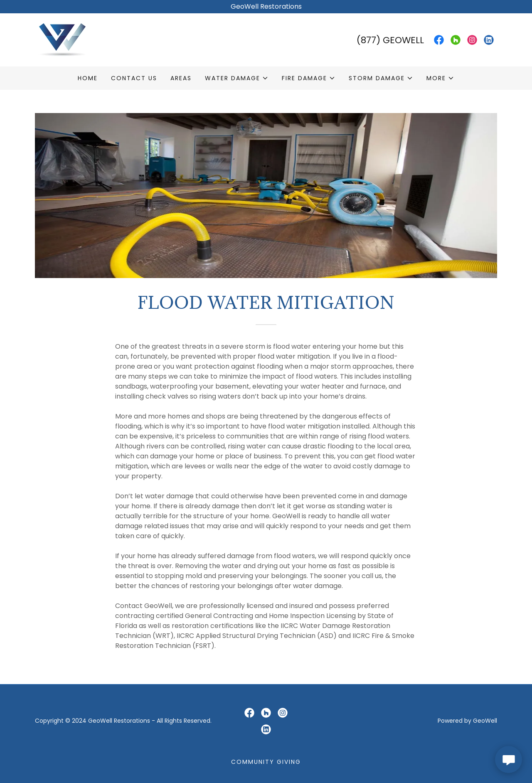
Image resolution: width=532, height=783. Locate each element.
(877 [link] (366, 40)
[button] (237, 78)
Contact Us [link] (134, 78)
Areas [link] (181, 78)
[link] (63, 39)
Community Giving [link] (266, 762)
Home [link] (88, 78)
